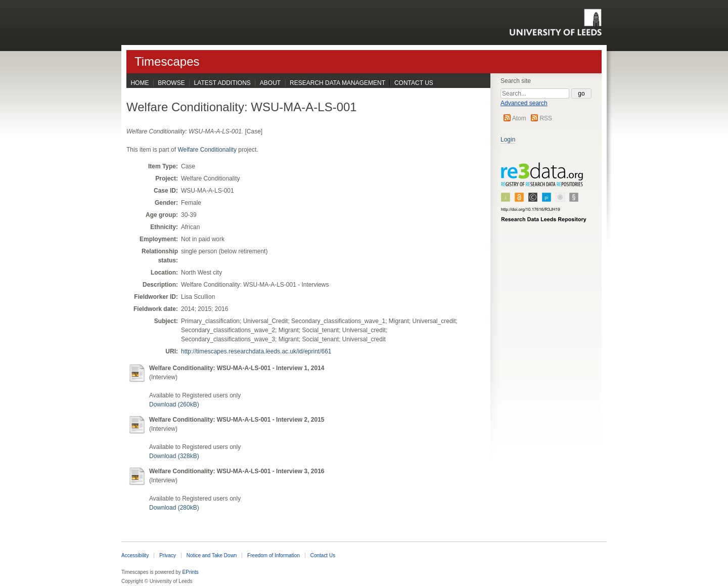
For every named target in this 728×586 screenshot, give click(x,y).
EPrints (191, 572)
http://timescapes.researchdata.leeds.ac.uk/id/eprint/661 (256, 351)
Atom (519, 118)
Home (140, 83)
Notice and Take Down (212, 555)
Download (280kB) (174, 508)
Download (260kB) (174, 404)
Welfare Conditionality (207, 150)
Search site (516, 81)
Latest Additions (222, 83)
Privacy (168, 555)
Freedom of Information (274, 555)
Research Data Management (337, 83)
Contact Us (414, 83)
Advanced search (524, 103)
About (270, 83)
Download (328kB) (174, 456)
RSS (546, 118)
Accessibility (135, 555)
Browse (171, 83)
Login (508, 140)
